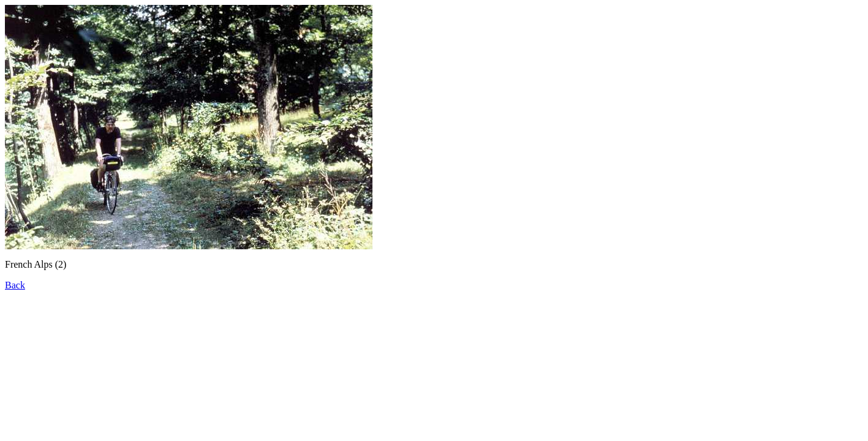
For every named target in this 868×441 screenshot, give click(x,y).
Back (15, 285)
